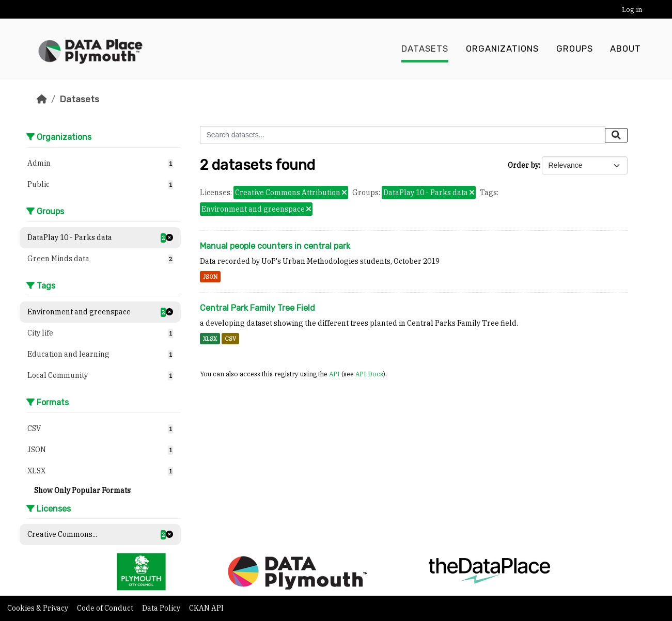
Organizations (502, 49)
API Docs (369, 374)
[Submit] (616, 135)
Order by (523, 165)
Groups (575, 49)
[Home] (42, 99)
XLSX (210, 339)
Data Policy (162, 608)
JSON (210, 277)
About (626, 49)
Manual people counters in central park (275, 246)
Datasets (425, 49)
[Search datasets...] (403, 135)
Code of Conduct (106, 608)
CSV (230, 339)
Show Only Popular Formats (82, 490)
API (334, 374)
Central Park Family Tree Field (257, 308)
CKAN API (206, 608)
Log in (632, 10)
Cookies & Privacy (38, 608)
